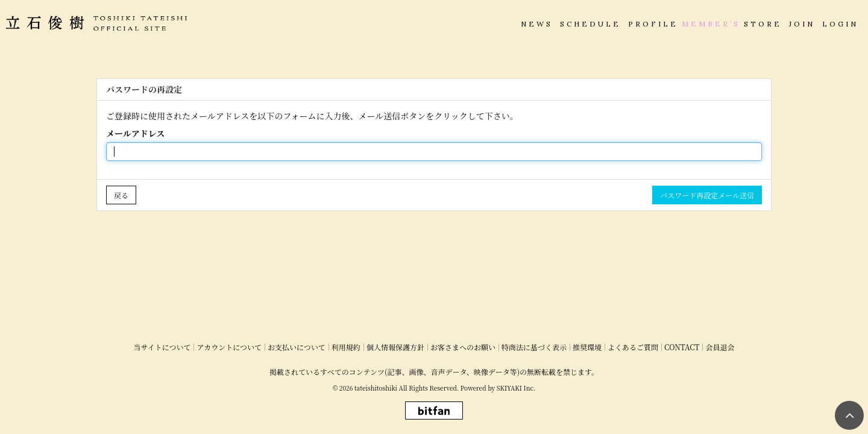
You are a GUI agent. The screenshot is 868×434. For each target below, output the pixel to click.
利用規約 (346, 347)
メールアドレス (135, 133)
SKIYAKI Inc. (516, 388)
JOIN (802, 24)
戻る (121, 195)
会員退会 (720, 347)
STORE (763, 24)
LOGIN (840, 24)
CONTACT (682, 347)
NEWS (537, 24)
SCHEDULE (590, 24)
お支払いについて (297, 347)
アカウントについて (229, 347)
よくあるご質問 (633, 347)
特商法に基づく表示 (534, 347)
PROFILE (653, 24)
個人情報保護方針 (395, 347)
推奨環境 (587, 347)
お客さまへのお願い (463, 347)
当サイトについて (162, 347)
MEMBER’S (711, 24)
